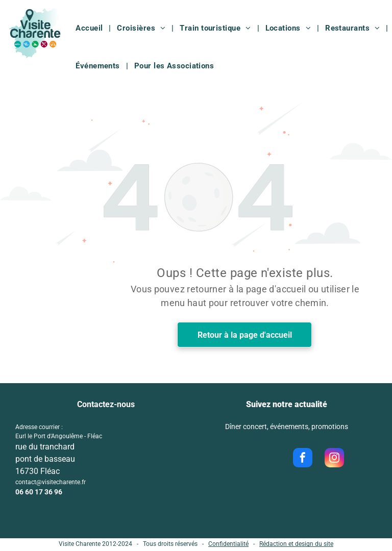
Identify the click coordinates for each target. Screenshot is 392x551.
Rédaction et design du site (296, 544)
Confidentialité (228, 544)
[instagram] (334, 459)
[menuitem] (90, 28)
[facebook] (303, 459)
